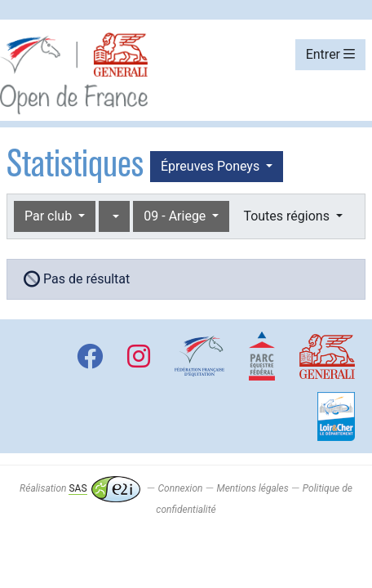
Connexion (181, 488)
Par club (50, 216)
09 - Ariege (176, 216)
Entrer (330, 54)
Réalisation (80, 488)
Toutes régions (288, 216)
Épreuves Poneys (212, 166)
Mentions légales (252, 488)
